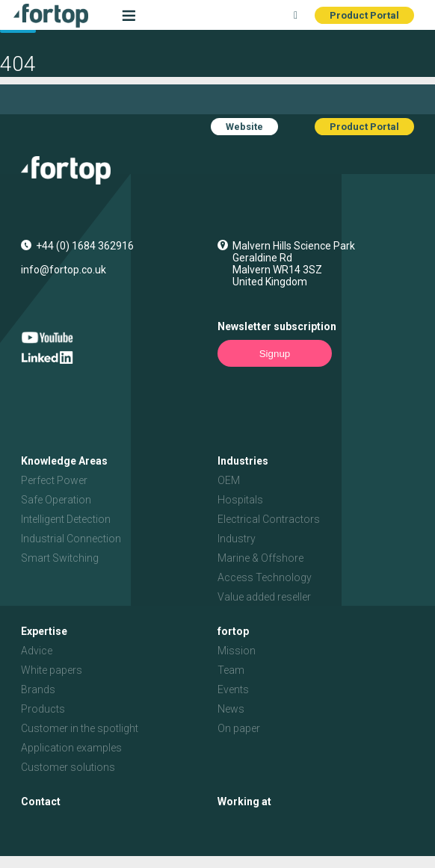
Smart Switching (60, 558)
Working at (244, 802)
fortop (233, 631)
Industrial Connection (71, 539)
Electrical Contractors (269, 519)
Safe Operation (56, 500)
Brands (38, 689)
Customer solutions (68, 767)
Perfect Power (54, 480)
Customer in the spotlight (80, 728)
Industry (237, 539)
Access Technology (265, 577)
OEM (229, 480)
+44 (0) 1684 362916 (85, 246)
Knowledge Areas (64, 461)
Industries (243, 461)
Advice (37, 651)
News (231, 709)
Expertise (44, 631)
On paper (239, 728)
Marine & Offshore (260, 558)
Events (233, 689)
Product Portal (364, 15)
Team (231, 670)
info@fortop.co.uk (64, 270)
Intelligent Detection (66, 519)
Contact (41, 802)
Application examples (71, 748)
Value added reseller (264, 597)
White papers (52, 670)
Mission (237, 651)
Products (43, 709)
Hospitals (240, 500)
